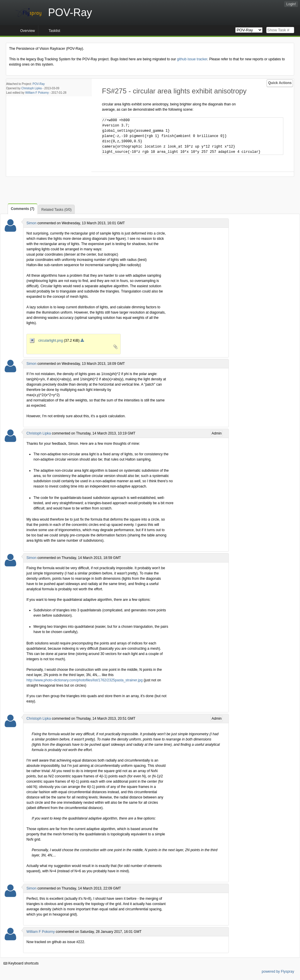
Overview (28, 31)
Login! (291, 4)
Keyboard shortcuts (21, 963)
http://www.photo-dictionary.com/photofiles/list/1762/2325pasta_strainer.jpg (85, 680)
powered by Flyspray (278, 972)
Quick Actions (280, 83)
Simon (31, 223)
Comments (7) (23, 209)
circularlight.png (47, 341)
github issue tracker (192, 59)
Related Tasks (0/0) (56, 210)
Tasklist (54, 31)
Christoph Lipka (31, 88)
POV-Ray (39, 84)
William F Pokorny (37, 93)
